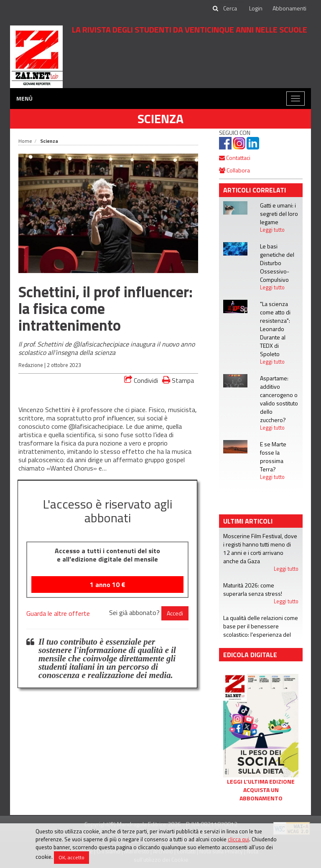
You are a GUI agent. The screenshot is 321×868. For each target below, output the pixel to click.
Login (256, 8)
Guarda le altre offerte (58, 613)
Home (25, 141)
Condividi (141, 380)
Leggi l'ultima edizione (261, 782)
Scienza (160, 119)
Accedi (175, 613)
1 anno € (108, 585)
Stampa (178, 380)
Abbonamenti (289, 8)
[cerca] (231, 8)
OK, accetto (71, 857)
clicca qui (238, 839)
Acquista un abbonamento (261, 794)
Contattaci (235, 158)
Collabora (234, 170)
